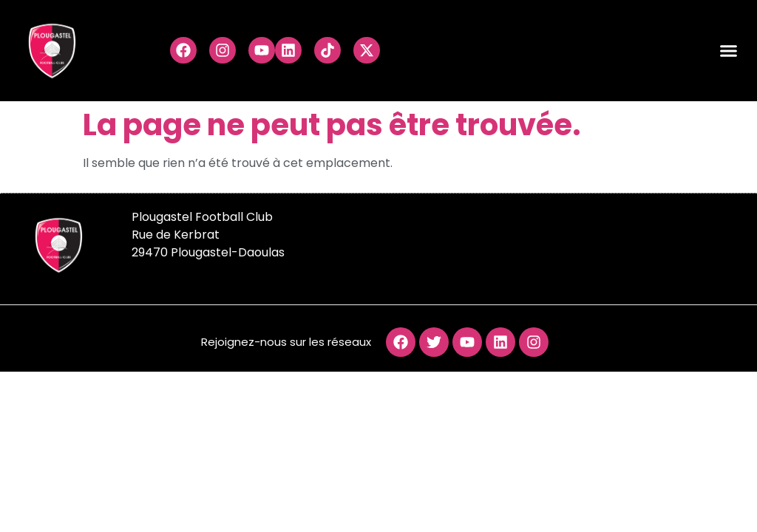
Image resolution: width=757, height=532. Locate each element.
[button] (729, 51)
